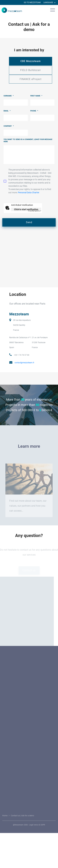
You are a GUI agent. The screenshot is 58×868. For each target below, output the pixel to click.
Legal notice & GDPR (37, 825)
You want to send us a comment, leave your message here (28, 140)
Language (50, 3)
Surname (9, 96)
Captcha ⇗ (35, 211)
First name (36, 96)
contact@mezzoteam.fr (24, 363)
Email (7, 111)
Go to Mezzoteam (32, 2)
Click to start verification (26, 209)
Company (9, 126)
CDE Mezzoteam (31, 61)
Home (5, 816)
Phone (34, 111)
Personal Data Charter (29, 192)
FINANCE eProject (31, 79)
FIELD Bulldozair (31, 70)
